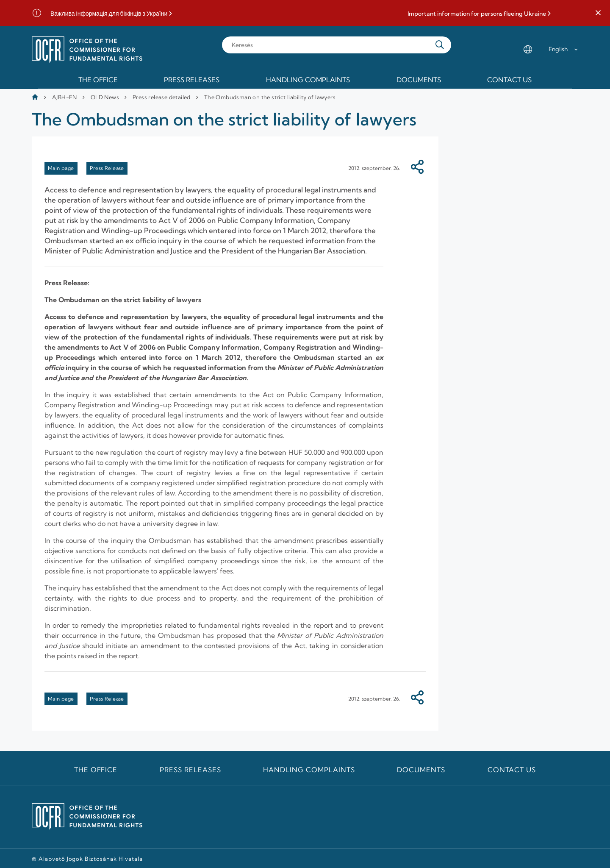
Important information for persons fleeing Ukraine (477, 14)
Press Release (107, 168)
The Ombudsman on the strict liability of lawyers (270, 97)
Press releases (190, 770)
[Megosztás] (417, 168)
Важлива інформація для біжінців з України (109, 14)
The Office (96, 770)
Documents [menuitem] (419, 80)
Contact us (512, 770)
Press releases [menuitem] (192, 80)
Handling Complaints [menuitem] (308, 80)
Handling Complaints (309, 770)
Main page (61, 168)
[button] (598, 13)
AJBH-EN (65, 97)
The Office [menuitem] (98, 80)
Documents (421, 770)
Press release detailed (162, 97)
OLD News (105, 97)
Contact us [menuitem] (509, 80)
